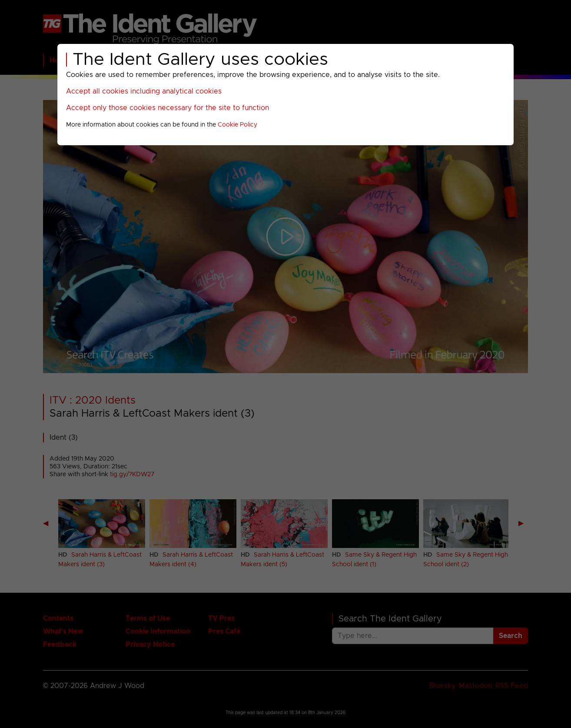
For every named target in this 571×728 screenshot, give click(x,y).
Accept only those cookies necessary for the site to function (168, 108)
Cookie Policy (237, 125)
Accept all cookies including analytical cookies (144, 91)
